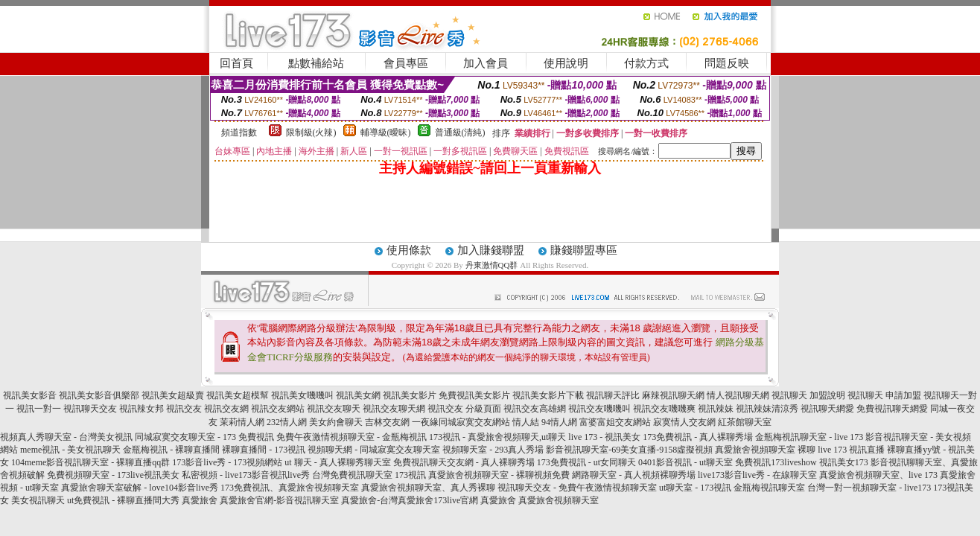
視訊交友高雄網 (535, 409)
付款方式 (646, 63)
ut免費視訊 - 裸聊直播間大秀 (123, 500)
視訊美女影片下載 (548, 395)
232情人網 (287, 422)
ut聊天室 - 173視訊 (695, 488)
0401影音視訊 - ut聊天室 (685, 462)
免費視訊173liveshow (776, 462)
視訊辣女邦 (141, 409)
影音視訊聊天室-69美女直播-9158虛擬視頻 (629, 450)
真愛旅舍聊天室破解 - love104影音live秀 (140, 488)
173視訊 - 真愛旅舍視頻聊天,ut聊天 (497, 437)
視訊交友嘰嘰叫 (599, 409)
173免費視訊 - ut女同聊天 (586, 462)
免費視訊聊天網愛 (892, 409)
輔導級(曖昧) (386, 133)
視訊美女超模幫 (238, 395)
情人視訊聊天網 (738, 395)
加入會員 (486, 63)
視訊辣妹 (716, 409)
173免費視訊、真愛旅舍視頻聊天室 (290, 488)
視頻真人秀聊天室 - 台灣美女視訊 (66, 437)
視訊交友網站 (278, 409)
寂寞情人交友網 (684, 422)
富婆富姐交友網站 (615, 422)
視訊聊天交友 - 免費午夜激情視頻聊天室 (577, 488)
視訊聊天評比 (613, 395)
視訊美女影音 (30, 395)
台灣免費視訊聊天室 (352, 475)
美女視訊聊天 (38, 500)
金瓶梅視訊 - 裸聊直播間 (171, 450)
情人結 (526, 422)
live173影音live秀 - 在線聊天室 (757, 475)
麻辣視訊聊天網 (673, 395)
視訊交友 (184, 409)
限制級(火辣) (311, 133)
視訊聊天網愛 (827, 409)
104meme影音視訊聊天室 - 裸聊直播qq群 (90, 462)
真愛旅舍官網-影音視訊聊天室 (279, 500)
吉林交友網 (387, 422)
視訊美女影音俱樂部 (99, 395)
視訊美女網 (358, 395)
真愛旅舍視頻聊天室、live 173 (878, 475)
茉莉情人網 (242, 422)
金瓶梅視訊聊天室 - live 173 (809, 437)
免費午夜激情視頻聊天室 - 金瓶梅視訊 (351, 437)
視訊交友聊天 (334, 409)
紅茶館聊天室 (745, 422)
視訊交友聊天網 (394, 409)
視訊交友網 (226, 409)
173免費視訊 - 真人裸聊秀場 (698, 437)
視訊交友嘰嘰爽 (664, 409)
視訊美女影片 (410, 395)
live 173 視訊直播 (851, 450)
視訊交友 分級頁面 (464, 409)
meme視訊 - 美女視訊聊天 (70, 450)
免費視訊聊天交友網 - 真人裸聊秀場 (464, 462)
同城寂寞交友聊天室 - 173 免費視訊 (204, 437)
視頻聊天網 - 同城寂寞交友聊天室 (374, 450)
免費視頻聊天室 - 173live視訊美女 (113, 475)
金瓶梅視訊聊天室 (769, 488)
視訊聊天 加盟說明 (808, 395)
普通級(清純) (460, 133)
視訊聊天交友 (90, 409)
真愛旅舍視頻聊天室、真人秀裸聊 (428, 488)
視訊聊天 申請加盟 (884, 395)
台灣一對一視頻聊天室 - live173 (869, 488)
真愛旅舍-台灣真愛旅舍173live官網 (410, 500)
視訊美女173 (844, 462)
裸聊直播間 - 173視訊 (264, 450)
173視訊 (410, 475)
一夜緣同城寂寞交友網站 (461, 422)
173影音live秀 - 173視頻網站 (227, 462)
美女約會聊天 (336, 422)
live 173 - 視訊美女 (604, 437)
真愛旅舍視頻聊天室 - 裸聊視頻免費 (499, 475)
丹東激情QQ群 (492, 265)
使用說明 (566, 63)
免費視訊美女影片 (474, 395)
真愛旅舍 (200, 500)
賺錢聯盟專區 (584, 250)
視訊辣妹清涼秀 (767, 409)
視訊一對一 (39, 409)
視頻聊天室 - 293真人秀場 (493, 450)
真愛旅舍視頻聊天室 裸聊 (765, 450)
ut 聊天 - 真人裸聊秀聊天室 (337, 462)
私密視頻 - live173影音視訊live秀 (246, 475)
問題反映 (727, 63)
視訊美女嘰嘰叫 (302, 395)
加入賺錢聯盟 (491, 250)
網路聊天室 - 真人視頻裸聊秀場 (634, 475)
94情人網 (559, 422)
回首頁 (236, 63)
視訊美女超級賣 (173, 395)
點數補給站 (316, 63)
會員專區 (406, 63)
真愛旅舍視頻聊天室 (559, 500)
